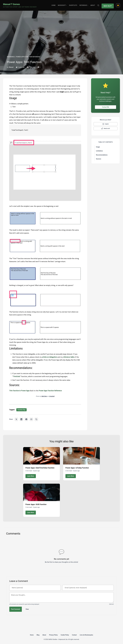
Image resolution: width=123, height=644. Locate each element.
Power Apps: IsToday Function (77, 467)
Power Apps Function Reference (50, 390)
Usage (98, 146)
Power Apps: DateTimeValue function (40, 467)
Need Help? (108, 5)
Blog (38, 634)
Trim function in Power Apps (20, 390)
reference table (69, 356)
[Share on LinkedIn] (21, 418)
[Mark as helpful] (106, 123)
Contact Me (106, 106)
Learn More (31, 475)
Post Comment (16, 608)
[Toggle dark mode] (118, 5)
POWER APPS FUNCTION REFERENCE (28, 56)
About (93, 5)
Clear (27, 608)
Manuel (11, 66)
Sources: (99, 158)
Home (54, 5)
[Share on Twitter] (16, 418)
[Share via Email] (31, 418)
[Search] (99, 5)
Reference (84, 5)
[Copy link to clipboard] (36, 418)
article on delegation (50, 356)
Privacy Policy (53, 634)
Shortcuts (74, 5)
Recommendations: (102, 154)
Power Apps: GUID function (36, 503)
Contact (74, 634)
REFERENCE (11, 56)
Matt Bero (44, 395)
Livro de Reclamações (86, 634)
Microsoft (63, 5)
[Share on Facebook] (26, 418)
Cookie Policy (65, 634)
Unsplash (52, 395)
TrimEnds (17, 375)
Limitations (99, 150)
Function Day (22, 409)
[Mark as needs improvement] (106, 128)
